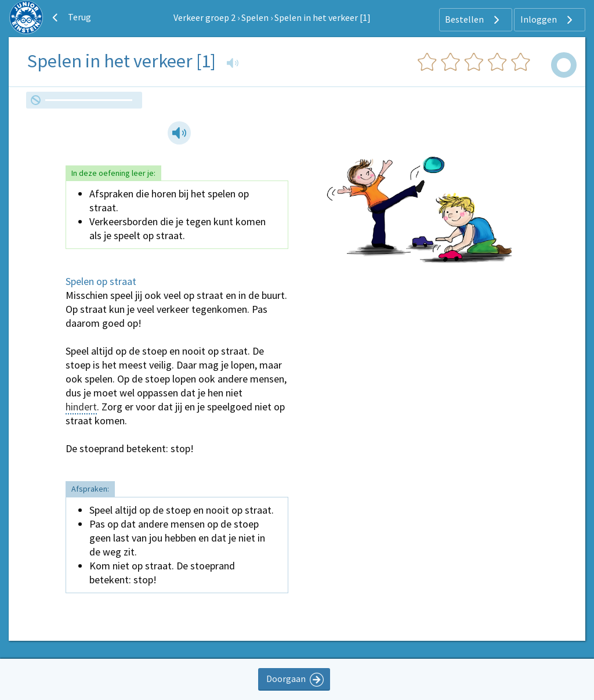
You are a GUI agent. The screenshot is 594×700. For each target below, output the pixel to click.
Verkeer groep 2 (204, 17)
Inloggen (548, 20)
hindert (81, 407)
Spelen (255, 17)
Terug (70, 17)
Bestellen (474, 20)
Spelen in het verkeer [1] (323, 17)
